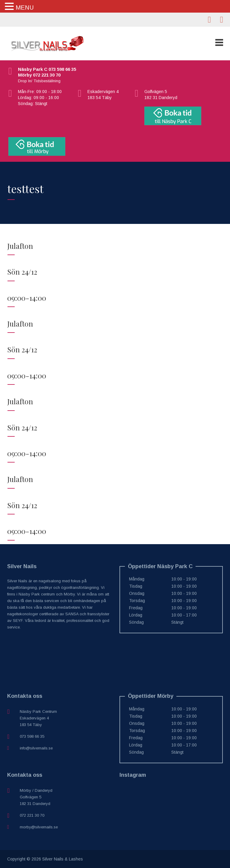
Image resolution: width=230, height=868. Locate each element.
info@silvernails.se (36, 748)
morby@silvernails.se (39, 827)
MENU (25, 8)
